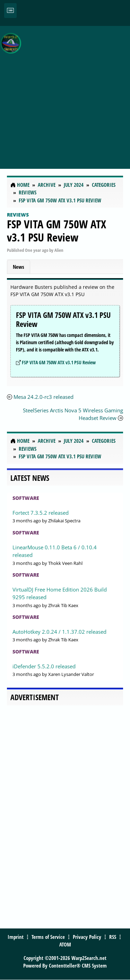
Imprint (16, 937)
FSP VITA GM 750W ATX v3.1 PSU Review (57, 231)
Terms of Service (48, 937)
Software (26, 498)
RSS (113, 937)
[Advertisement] (65, 94)
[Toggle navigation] (10, 11)
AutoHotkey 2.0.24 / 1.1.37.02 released (59, 632)
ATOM (65, 944)
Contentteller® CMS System (78, 965)
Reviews (18, 215)
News (19, 267)
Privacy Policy (87, 937)
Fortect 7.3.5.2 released (41, 513)
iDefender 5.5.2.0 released (44, 666)
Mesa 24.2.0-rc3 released (44, 397)
